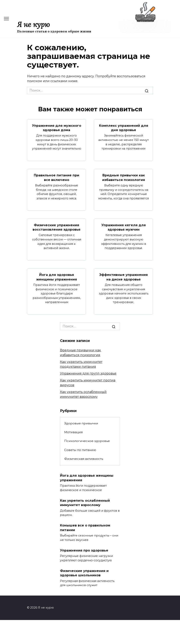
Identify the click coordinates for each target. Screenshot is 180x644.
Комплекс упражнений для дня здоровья (124, 128)
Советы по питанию (80, 450)
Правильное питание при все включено (56, 177)
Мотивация (73, 432)
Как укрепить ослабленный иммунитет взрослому (85, 503)
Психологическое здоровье (87, 441)
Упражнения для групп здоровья (88, 373)
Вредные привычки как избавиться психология (124, 177)
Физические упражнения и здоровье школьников (84, 573)
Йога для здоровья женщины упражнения (57, 277)
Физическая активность (84, 459)
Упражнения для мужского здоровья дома (57, 128)
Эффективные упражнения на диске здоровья (123, 277)
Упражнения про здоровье (84, 550)
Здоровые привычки (81, 423)
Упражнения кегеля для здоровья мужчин (124, 227)
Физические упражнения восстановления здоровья (56, 227)
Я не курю (33, 25)
